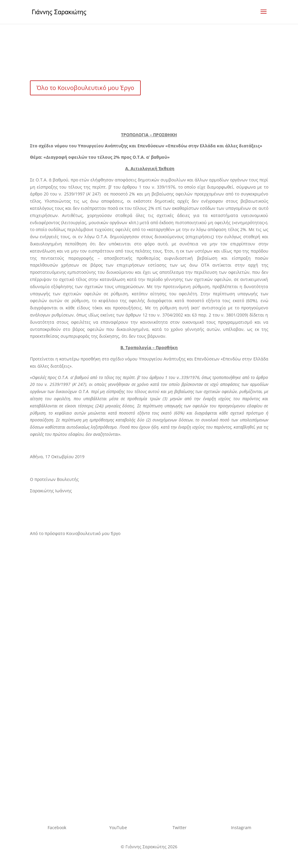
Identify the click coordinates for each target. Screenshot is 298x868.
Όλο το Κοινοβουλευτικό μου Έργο (85, 88)
